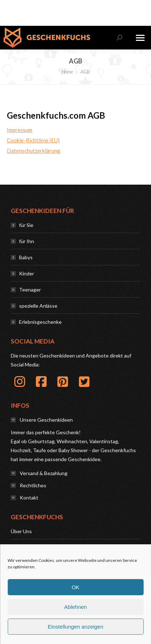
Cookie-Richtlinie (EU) (33, 140)
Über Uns (21, 531)
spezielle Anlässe (38, 306)
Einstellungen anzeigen (75, 627)
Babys (26, 257)
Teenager (30, 290)
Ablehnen (75, 607)
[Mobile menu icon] (140, 38)
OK (76, 587)
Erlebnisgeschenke (40, 322)
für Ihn (27, 241)
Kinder (27, 273)
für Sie (26, 225)
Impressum (20, 130)
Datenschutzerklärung (34, 151)
